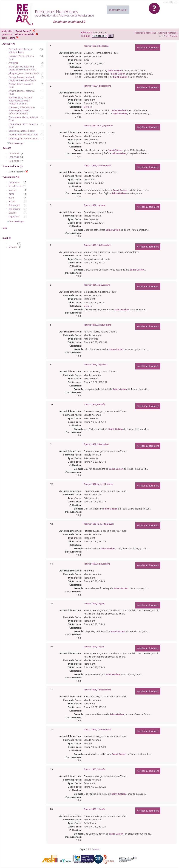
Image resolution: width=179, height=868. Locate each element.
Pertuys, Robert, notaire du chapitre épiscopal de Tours (22, 79)
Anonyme (13, 63)
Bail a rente (14, 205)
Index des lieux (118, 10)
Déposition (14, 217)
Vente (11, 194)
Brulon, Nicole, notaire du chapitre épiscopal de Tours (22, 68)
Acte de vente (15, 186)
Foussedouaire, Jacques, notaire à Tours (20, 51)
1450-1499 (14, 153)
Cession (12, 213)
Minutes (12, 247)
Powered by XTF (171, 2)
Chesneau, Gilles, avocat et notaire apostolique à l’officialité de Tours (22, 110)
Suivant (174, 36)
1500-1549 (14, 157)
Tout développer (16, 143)
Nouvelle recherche (168, 33)
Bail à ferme (14, 209)
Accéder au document (148, 48)
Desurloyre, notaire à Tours (22, 131)
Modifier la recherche (145, 33)
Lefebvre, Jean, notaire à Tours (24, 139)
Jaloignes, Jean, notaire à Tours (24, 73)
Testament (14, 182)
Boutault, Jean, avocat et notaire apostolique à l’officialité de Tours (20, 101)
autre (11, 198)
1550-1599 (14, 161)
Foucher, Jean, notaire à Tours (23, 135)
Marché (12, 190)
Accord (12, 201)
